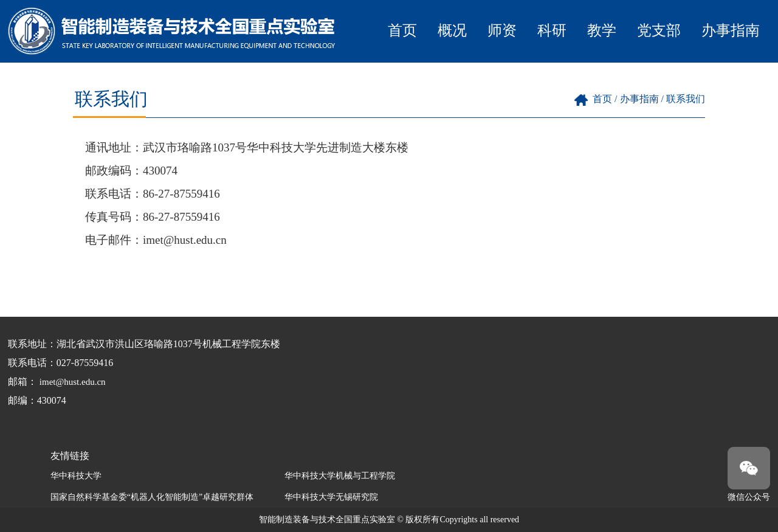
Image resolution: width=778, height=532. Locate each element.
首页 (402, 30)
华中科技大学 (76, 476)
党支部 (659, 30)
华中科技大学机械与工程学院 (340, 476)
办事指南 (731, 30)
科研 (552, 30)
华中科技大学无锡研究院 (331, 497)
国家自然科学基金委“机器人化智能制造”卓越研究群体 (152, 497)
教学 (602, 30)
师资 (502, 30)
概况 (452, 30)
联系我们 (686, 99)
